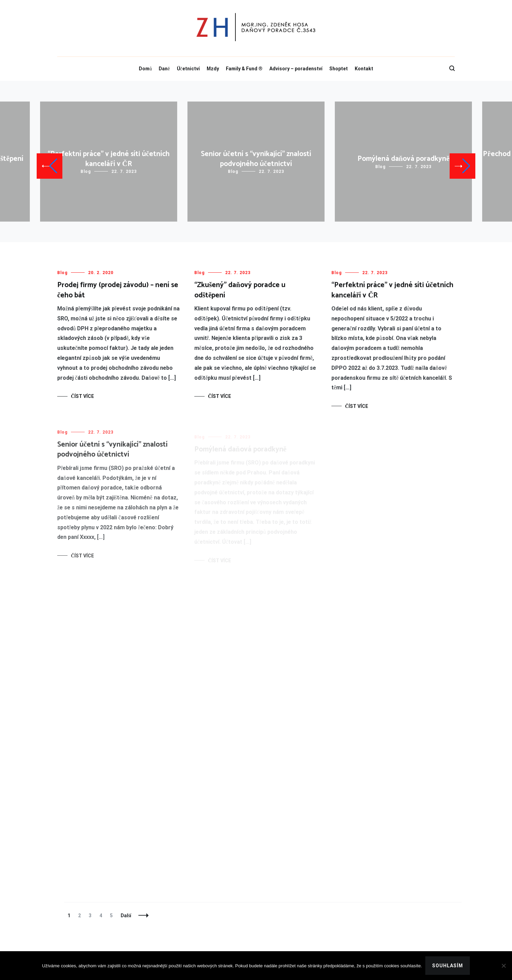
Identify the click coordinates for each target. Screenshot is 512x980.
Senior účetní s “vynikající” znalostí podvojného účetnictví (256, 159)
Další (126, 916)
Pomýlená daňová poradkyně (404, 159)
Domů (145, 69)
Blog (86, 172)
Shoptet (339, 69)
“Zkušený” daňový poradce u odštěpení (240, 290)
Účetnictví (188, 69)
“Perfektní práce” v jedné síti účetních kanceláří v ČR (109, 159)
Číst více (82, 396)
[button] (50, 166)
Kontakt (364, 69)
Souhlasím (448, 966)
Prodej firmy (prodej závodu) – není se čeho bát (118, 290)
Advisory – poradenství (296, 69)
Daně (164, 69)
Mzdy (213, 69)
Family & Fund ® (244, 69)
